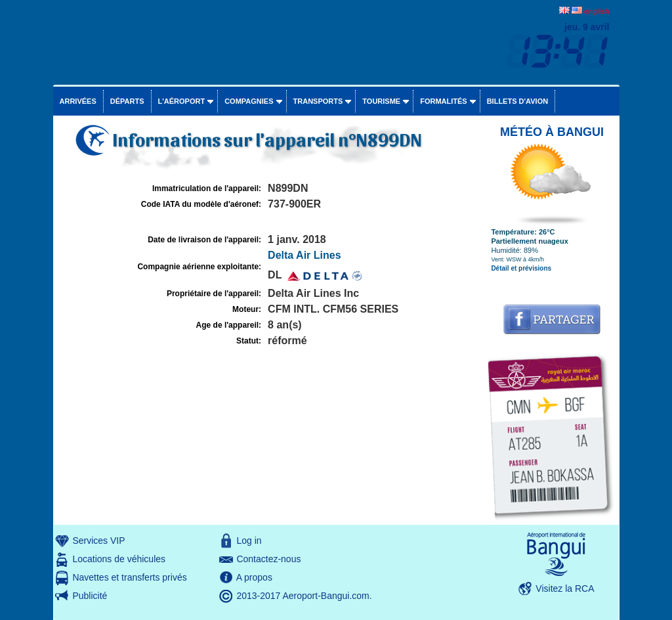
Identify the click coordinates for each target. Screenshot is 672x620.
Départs (127, 101)
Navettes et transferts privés (129, 577)
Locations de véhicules (119, 559)
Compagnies (249, 101)
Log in (249, 541)
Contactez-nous (268, 559)
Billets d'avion (517, 101)
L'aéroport (182, 101)
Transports (318, 101)
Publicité (90, 596)
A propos (254, 577)
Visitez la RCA (565, 588)
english (597, 11)
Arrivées (78, 101)
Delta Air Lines (304, 255)
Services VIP (98, 541)
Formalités (444, 101)
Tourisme (381, 101)
